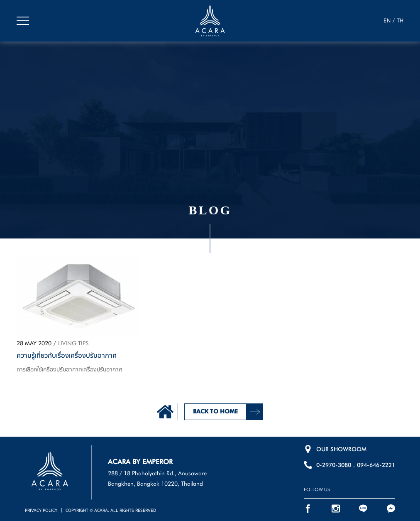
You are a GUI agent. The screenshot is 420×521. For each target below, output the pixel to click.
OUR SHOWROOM (341, 449)
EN (387, 21)
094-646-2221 (376, 465)
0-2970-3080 (334, 465)
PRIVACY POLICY (41, 510)
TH (400, 21)
